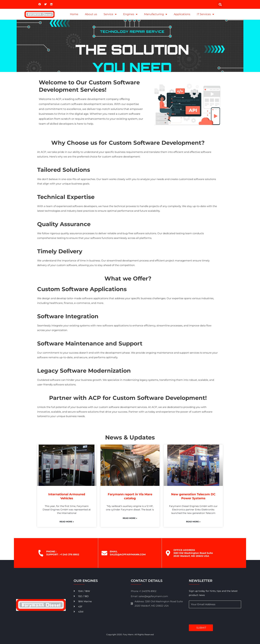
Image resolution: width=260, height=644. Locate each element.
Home (74, 14)
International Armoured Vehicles (67, 496)
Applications (182, 14)
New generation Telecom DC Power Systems (193, 496)
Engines (130, 14)
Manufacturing (156, 14)
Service (110, 14)
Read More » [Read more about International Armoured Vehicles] (67, 522)
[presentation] (214, 616)
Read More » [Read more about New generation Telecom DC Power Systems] (193, 522)
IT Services (205, 14)
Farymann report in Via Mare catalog (130, 496)
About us (91, 14)
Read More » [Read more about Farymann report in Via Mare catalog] (130, 518)
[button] (220, 4)
